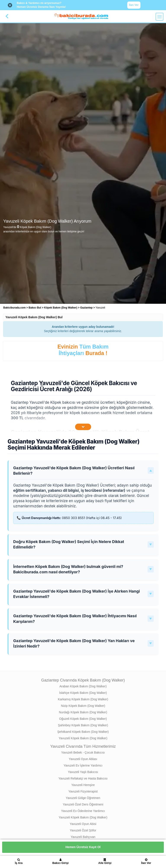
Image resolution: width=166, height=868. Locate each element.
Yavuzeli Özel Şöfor (83, 830)
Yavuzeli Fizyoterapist (83, 791)
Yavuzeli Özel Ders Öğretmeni (83, 804)
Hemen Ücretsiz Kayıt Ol (83, 847)
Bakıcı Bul (35, 308)
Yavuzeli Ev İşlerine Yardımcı (83, 765)
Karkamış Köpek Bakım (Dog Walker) (83, 699)
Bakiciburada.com (14, 308)
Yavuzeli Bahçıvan (83, 837)
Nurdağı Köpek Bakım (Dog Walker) (83, 712)
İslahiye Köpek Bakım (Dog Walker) (83, 693)
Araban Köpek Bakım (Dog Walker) (83, 686)
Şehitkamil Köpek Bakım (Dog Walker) (83, 732)
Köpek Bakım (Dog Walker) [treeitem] (61, 308)
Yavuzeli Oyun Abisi (83, 824)
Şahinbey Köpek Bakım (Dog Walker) (83, 725)
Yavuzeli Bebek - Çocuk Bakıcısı (83, 752)
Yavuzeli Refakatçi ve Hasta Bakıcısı (83, 778)
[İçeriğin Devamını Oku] (83, 427)
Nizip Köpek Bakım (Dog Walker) (83, 706)
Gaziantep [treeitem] (87, 308)
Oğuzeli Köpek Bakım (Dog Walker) (83, 719)
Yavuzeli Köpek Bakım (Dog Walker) (83, 738)
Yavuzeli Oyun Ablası (83, 759)
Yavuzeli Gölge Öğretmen (83, 798)
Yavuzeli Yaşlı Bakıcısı (83, 772)
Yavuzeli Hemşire (83, 785)
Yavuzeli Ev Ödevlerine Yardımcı (83, 811)
